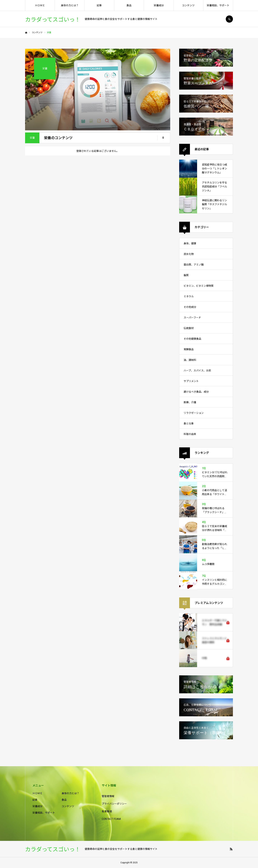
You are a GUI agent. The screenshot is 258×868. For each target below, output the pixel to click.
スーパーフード (192, 318)
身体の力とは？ (70, 5)
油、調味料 (190, 360)
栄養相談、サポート (218, 5)
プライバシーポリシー (114, 804)
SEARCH (229, 19)
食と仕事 (189, 423)
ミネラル (189, 296)
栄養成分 (159, 5)
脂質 (186, 275)
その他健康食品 (192, 339)
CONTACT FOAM (111, 819)
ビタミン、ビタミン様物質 (199, 286)
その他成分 (190, 307)
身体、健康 (190, 243)
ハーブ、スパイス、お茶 (197, 371)
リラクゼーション (194, 413)
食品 (129, 5)
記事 (99, 5)
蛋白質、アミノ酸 (194, 265)
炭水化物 (189, 254)
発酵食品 (189, 349)
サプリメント (191, 381)
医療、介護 (190, 402)
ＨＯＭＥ (40, 5)
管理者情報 (108, 796)
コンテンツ (188, 5)
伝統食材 (189, 328)
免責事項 (107, 811)
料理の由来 (190, 434)
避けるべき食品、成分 (196, 392)
